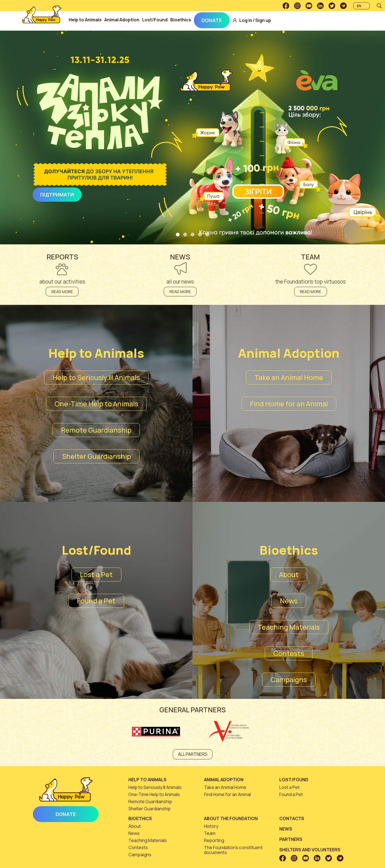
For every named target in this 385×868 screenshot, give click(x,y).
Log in (255, 20)
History (211, 826)
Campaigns (289, 680)
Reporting (214, 840)
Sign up (273, 20)
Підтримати (57, 195)
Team (210, 833)
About (289, 575)
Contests (289, 653)
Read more (62, 292)
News (289, 601)
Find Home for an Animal (289, 404)
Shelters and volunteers (310, 850)
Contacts (292, 818)
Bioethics (190, 20)
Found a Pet (96, 601)
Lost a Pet (96, 575)
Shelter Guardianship (96, 456)
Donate (221, 20)
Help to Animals (95, 20)
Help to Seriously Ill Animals (96, 377)
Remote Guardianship (96, 430)
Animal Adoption (131, 20)
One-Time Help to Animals (96, 404)
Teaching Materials (289, 627)
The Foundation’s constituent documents (233, 850)
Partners (291, 839)
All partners (193, 754)
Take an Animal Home (289, 377)
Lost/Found (164, 20)
